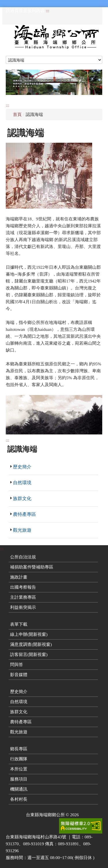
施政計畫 (19, 577)
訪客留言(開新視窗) (29, 655)
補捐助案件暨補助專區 (32, 567)
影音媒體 (19, 675)
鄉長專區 (19, 749)
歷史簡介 (22, 467)
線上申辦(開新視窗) (29, 634)
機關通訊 (19, 789)
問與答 (17, 665)
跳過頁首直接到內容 (25, 11)
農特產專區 (24, 514)
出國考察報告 (23, 587)
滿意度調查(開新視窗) (31, 644)
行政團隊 (19, 759)
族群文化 (22, 498)
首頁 (17, 115)
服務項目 (19, 779)
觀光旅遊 (22, 530)
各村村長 (19, 799)
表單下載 (19, 624)
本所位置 (19, 769)
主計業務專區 (23, 597)
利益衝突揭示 (23, 607)
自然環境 (22, 483)
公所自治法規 (23, 557)
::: (48, 11)
